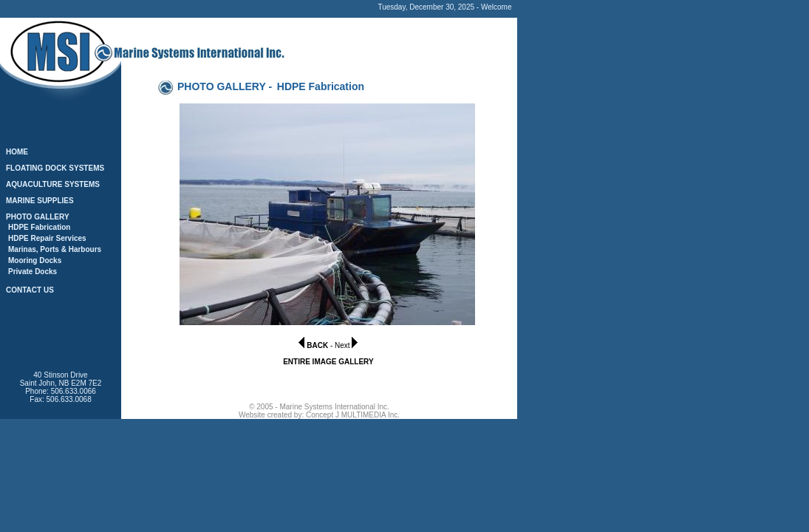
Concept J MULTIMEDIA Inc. (353, 415)
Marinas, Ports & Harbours (55, 249)
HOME (17, 152)
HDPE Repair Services (47, 238)
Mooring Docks (35, 260)
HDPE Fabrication (39, 227)
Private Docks (33, 272)
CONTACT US (30, 290)
